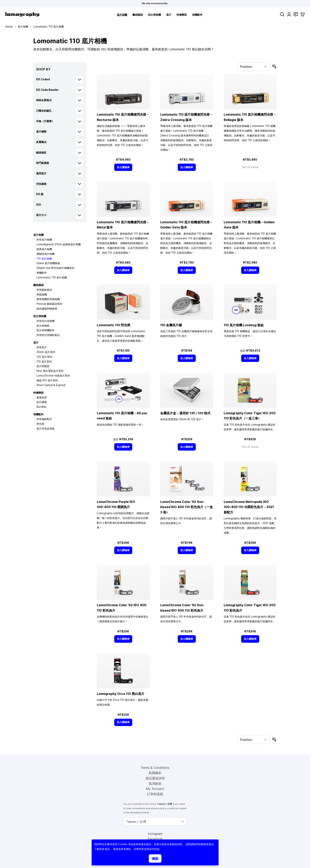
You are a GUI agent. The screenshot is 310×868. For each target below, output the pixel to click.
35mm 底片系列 (46, 352)
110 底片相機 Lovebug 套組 (244, 325)
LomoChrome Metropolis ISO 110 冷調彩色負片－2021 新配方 (249, 507)
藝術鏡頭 (138, 15)
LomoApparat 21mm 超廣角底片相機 (59, 244)
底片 (169, 15)
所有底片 (42, 347)
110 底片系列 (44, 362)
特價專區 (182, 15)
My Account (155, 789)
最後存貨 (42, 397)
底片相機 (122, 15)
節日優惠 (42, 402)
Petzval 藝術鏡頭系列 (49, 304)
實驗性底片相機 (46, 254)
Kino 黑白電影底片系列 (50, 371)
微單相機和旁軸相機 (48, 299)
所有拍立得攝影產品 (48, 335)
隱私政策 (206, 844)
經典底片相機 (44, 249)
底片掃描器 (43, 366)
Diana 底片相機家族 (48, 263)
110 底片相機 (44, 259)
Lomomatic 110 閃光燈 (114, 325)
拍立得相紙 (43, 326)
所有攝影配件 (44, 419)
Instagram (155, 834)
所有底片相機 (44, 240)
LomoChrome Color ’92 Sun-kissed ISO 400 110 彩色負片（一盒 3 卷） (187, 507)
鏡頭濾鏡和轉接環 (47, 309)
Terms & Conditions (155, 768)
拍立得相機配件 (46, 330)
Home (9, 27)
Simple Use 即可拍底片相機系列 (55, 268)
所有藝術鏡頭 (44, 290)
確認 (155, 858)
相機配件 (197, 15)
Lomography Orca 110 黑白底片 (121, 694)
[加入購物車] (123, 167)
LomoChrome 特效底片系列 (53, 376)
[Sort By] (253, 67)
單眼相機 (42, 294)
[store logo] (22, 14)
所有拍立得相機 (46, 321)
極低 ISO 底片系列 (47, 380)
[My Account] (289, 14)
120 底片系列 (44, 357)
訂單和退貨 (155, 794)
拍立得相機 (154, 15)
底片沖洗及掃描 (46, 429)
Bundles (42, 407)
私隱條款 (155, 773)
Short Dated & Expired (51, 385)
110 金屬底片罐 (171, 325)
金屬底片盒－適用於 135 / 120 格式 (185, 413)
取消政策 (155, 784)
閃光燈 (40, 424)
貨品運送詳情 (155, 778)
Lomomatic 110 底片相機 (52, 277)
